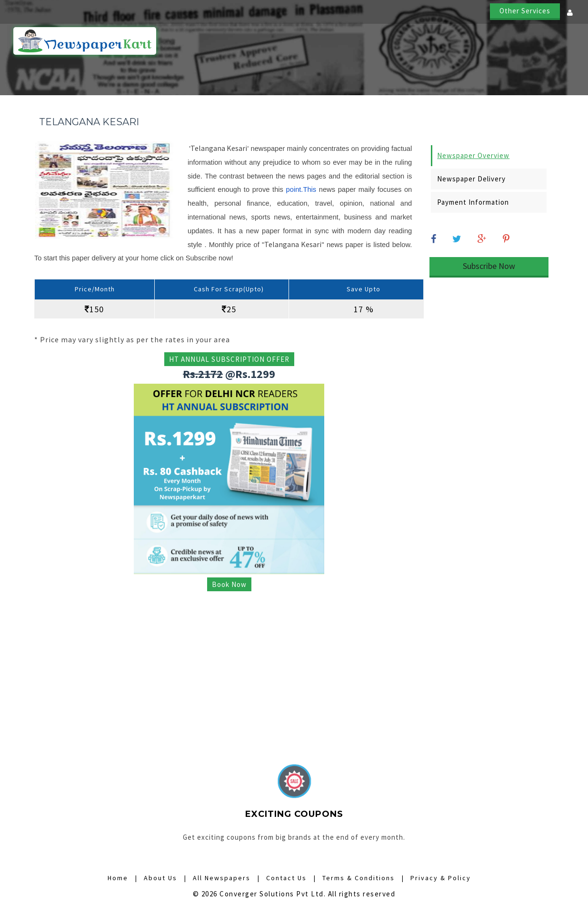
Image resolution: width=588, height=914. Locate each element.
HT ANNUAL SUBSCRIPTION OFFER (229, 359)
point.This (301, 189)
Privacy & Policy (441, 878)
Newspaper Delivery (471, 179)
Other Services (525, 11)
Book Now (229, 584)
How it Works (291, 42)
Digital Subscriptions (436, 42)
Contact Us (555, 42)
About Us (505, 42)
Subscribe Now (489, 266)
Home (244, 42)
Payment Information (473, 202)
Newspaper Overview (473, 155)
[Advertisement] (229, 664)
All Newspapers (356, 42)
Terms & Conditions (359, 878)
